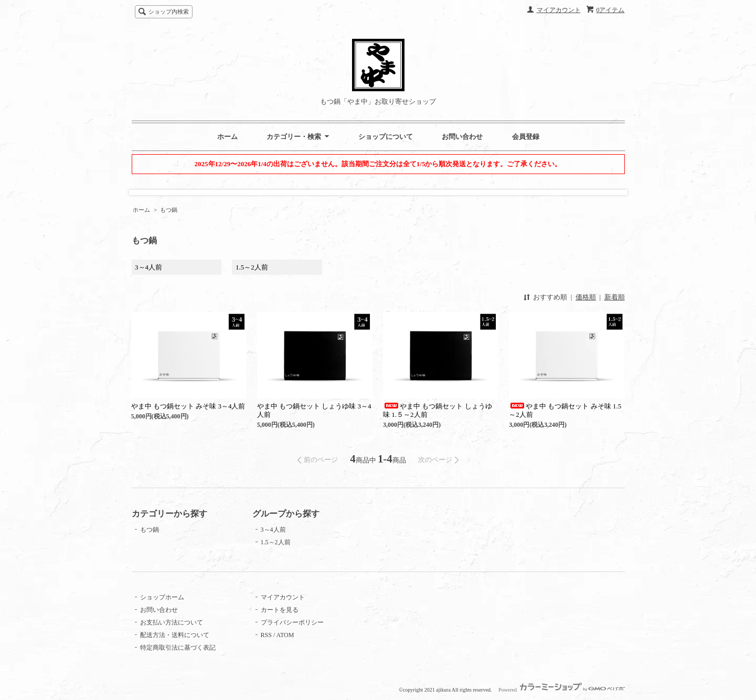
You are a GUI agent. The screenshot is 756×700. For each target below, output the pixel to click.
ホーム (227, 137)
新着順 (615, 297)
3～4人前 (148, 267)
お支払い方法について (172, 622)
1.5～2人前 (252, 267)
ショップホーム (162, 597)
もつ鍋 (169, 210)
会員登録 (526, 137)
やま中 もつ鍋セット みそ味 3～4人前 (188, 406)
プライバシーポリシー (292, 622)
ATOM (285, 635)
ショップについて (386, 137)
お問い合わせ (462, 137)
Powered (561, 690)
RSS (266, 635)
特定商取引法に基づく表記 (178, 648)
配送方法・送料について (175, 635)
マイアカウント (559, 10)
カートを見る (280, 610)
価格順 (586, 297)
